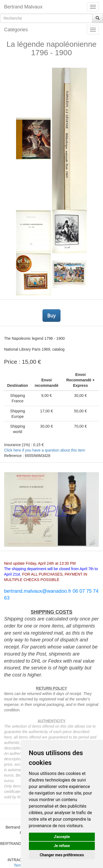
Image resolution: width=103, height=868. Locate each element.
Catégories (16, 30)
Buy (51, 316)
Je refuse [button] (62, 846)
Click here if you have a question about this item (45, 450)
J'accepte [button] (62, 837)
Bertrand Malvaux (23, 7)
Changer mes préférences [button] (62, 855)
